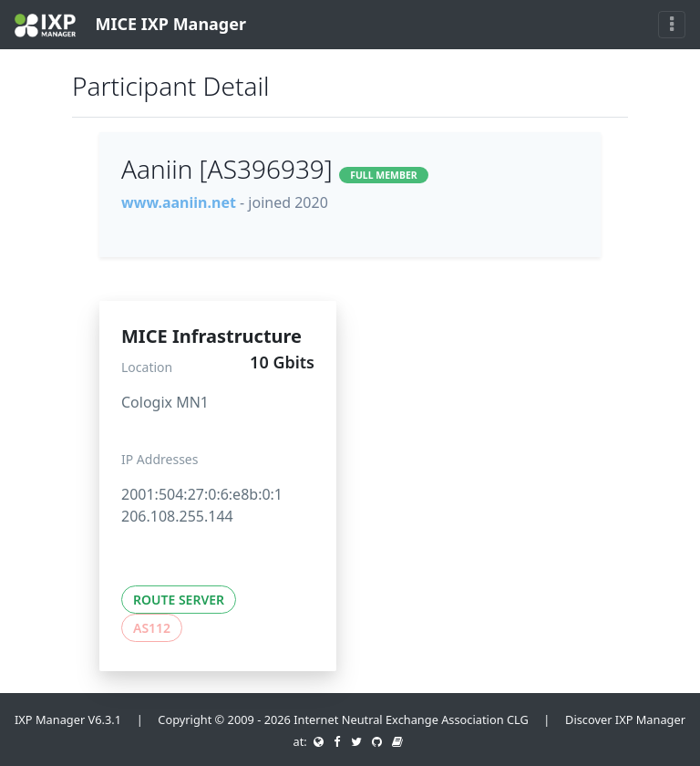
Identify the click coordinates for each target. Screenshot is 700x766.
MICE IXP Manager (130, 25)
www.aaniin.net (179, 202)
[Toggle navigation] (672, 25)
